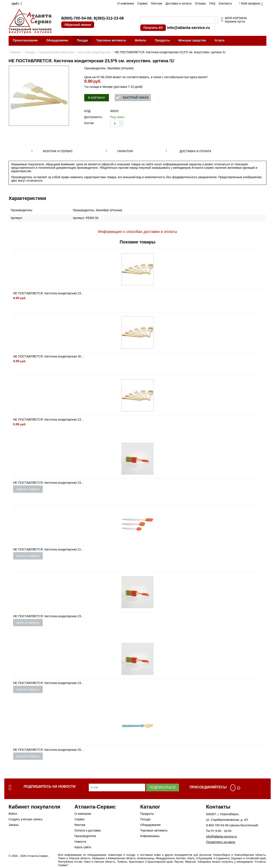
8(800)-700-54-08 (76, 18)
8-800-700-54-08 (217, 825)
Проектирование (25, 40)
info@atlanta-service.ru (188, 28)
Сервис (143, 3)
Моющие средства (192, 40)
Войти (13, 814)
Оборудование (57, 40)
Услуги (219, 40)
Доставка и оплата (178, 3)
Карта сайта (83, 847)
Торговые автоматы (111, 40)
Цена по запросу (28, 489)
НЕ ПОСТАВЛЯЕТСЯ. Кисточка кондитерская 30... (48, 356)
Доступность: (93, 117)
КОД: (88, 111)
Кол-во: (89, 123)
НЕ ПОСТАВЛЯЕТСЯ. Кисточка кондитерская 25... (48, 750)
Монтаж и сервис (58, 151)
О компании (126, 3)
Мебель (141, 40)
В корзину (97, 98)
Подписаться (163, 787)
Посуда (82, 40)
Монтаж (157, 3)
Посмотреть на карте (221, 842)
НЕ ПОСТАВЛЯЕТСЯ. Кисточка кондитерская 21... (48, 549)
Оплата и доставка (87, 830)
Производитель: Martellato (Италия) (109, 68)
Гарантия (125, 151)
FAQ (212, 3)
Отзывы (200, 3)
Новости (80, 842)
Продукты (162, 40)
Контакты (225, 3)
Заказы (14, 825)
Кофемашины (150, 836)
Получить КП (153, 28)
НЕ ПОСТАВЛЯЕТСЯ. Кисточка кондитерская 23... (48, 293)
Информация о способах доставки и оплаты (137, 232)
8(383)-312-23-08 (109, 18)
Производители (85, 836)
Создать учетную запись (26, 819)
